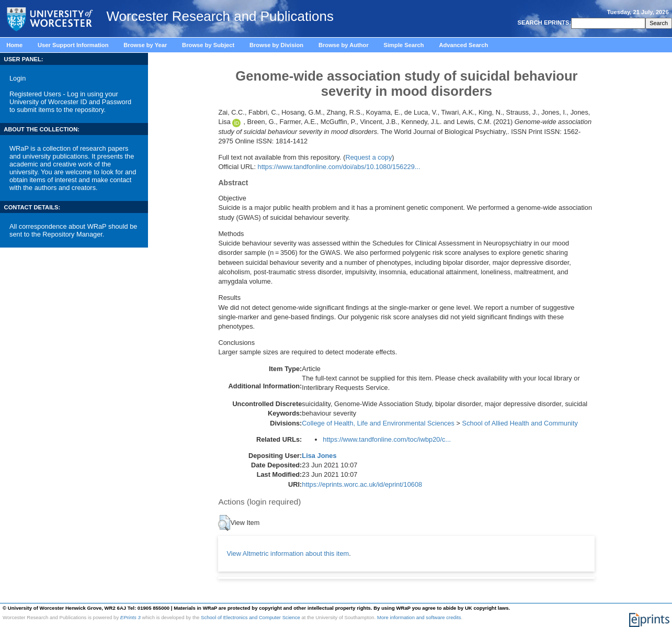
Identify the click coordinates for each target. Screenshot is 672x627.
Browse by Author (344, 45)
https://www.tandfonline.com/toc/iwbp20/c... (387, 439)
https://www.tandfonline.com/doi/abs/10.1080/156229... (339, 167)
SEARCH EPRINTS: (543, 23)
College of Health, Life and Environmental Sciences (378, 423)
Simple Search (404, 45)
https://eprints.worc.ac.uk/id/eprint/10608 (362, 484)
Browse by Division (276, 45)
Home (14, 45)
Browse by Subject (208, 45)
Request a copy (368, 157)
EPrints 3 (130, 617)
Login (18, 78)
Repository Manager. (73, 234)
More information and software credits (419, 617)
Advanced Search (463, 45)
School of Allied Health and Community (520, 423)
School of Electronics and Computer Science (250, 617)
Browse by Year (145, 45)
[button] (224, 523)
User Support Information (73, 45)
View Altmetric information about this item (288, 553)
